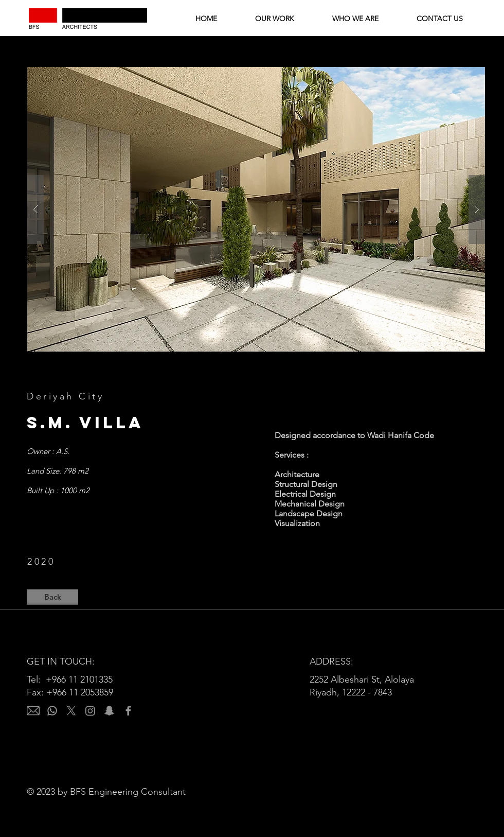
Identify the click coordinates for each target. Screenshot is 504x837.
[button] (256, 209)
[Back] (52, 597)
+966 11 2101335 (79, 679)
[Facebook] (128, 711)
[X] (71, 711)
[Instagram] (90, 711)
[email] (33, 711)
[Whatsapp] (52, 711)
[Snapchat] (109, 711)
